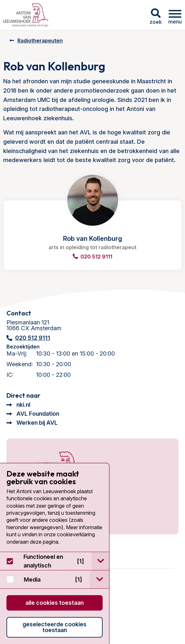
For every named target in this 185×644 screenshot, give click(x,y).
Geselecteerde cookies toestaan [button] (55, 627)
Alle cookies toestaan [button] (55, 603)
